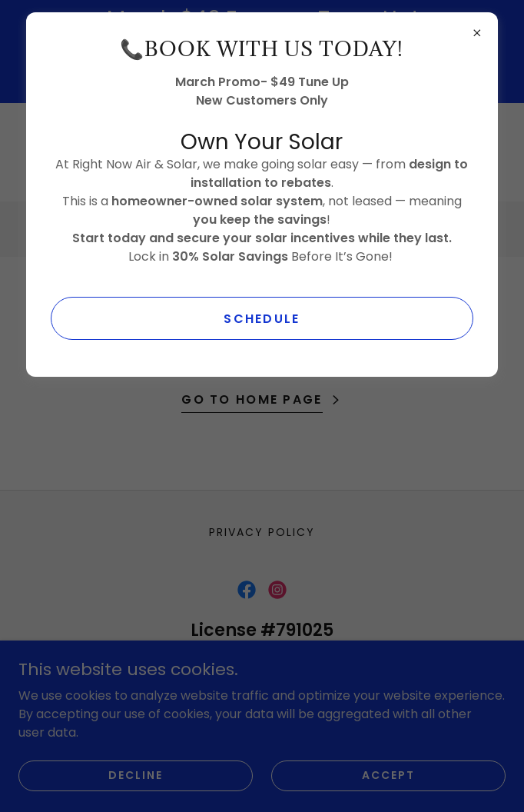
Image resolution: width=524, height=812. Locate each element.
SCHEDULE (262, 319)
